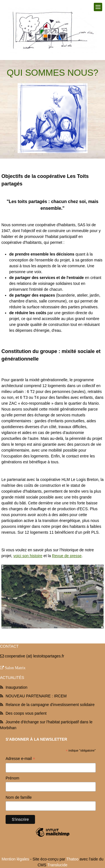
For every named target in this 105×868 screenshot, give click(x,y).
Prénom (12, 778)
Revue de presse (67, 556)
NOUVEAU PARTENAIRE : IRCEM (36, 696)
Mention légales (15, 859)
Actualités (12, 678)
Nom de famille (19, 797)
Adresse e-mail (20, 759)
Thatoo (73, 859)
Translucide (57, 865)
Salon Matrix (15, 668)
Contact (9, 646)
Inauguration (17, 687)
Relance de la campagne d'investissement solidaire (50, 705)
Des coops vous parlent (26, 713)
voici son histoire (28, 556)
